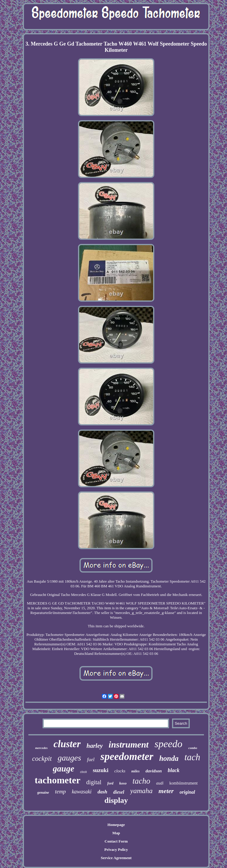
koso (123, 783)
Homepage (116, 825)
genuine (43, 793)
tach (192, 757)
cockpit (42, 759)
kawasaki (82, 792)
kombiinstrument (184, 783)
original (187, 792)
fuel (91, 759)
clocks (120, 771)
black (174, 770)
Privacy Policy (116, 849)
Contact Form (116, 841)
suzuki (101, 770)
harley (95, 746)
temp (60, 791)
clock (83, 772)
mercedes (41, 748)
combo (193, 748)
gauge (64, 769)
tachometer (57, 780)
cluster (67, 744)
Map (116, 833)
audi (160, 783)
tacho (141, 781)
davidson (154, 771)
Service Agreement (116, 858)
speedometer (127, 757)
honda (169, 758)
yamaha (141, 791)
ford (110, 783)
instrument (129, 744)
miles (135, 771)
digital (94, 782)
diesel (119, 792)
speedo (168, 744)
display (116, 800)
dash (102, 792)
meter (166, 791)
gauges (69, 758)
